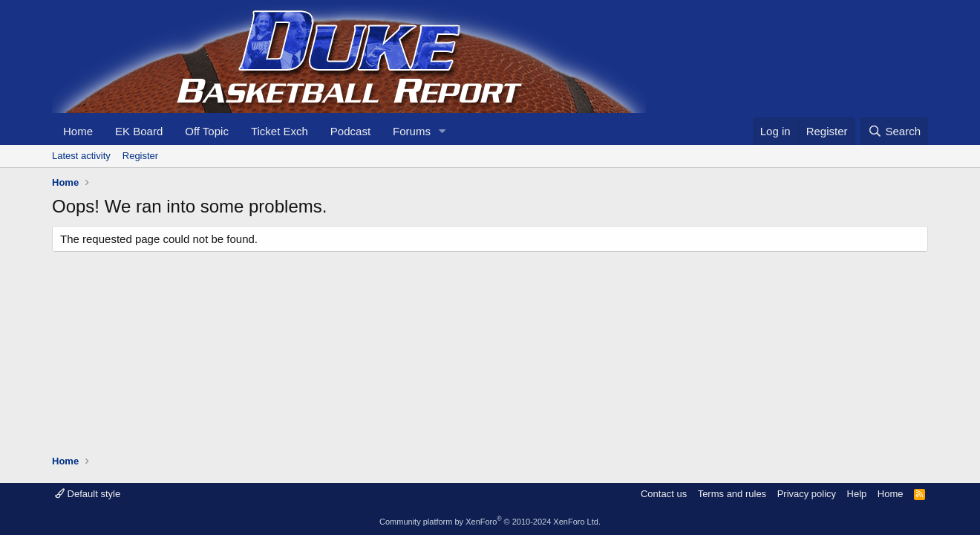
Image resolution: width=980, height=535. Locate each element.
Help (857, 494)
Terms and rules (732, 494)
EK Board (139, 131)
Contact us (664, 494)
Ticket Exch (280, 131)
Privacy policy (807, 494)
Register (140, 156)
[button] (442, 131)
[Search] (894, 131)
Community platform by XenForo (490, 522)
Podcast (350, 131)
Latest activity (81, 156)
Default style (88, 494)
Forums (412, 131)
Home (78, 131)
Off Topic (207, 131)
